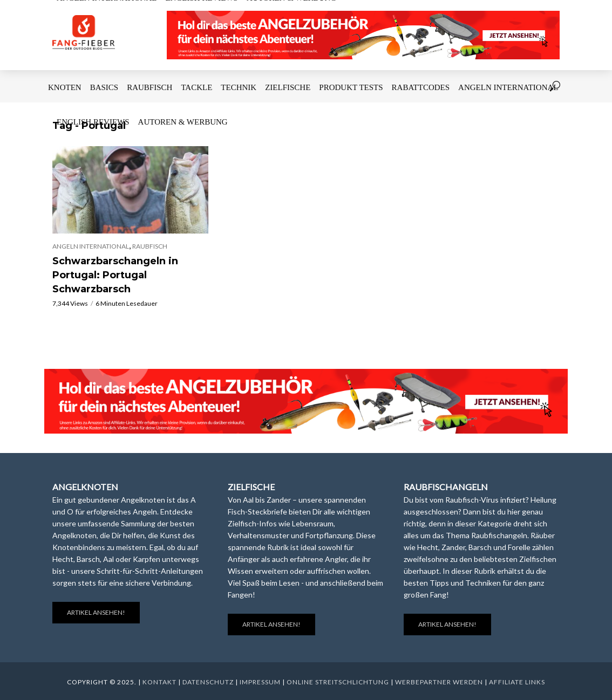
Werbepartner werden (439, 682)
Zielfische (288, 87)
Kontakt (159, 682)
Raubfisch (149, 87)
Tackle (196, 87)
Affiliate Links (517, 682)
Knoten (65, 87)
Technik (239, 87)
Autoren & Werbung (183, 122)
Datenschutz (208, 682)
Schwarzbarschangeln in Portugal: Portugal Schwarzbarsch (115, 275)
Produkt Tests (351, 87)
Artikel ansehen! (96, 612)
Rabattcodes (421, 87)
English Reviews (93, 122)
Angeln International (508, 87)
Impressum (260, 682)
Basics (104, 87)
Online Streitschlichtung (338, 682)
